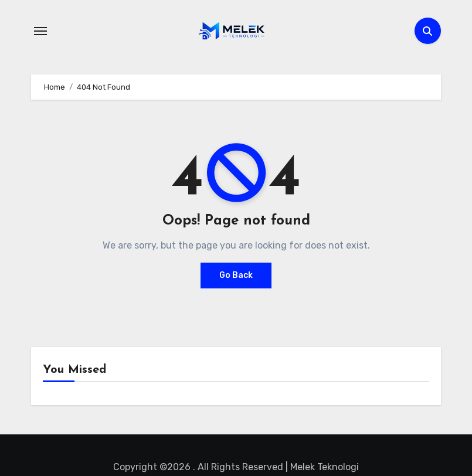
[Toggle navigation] (40, 31)
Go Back (236, 275)
